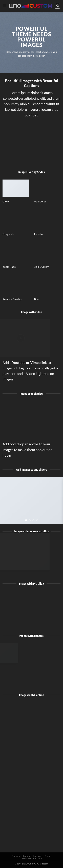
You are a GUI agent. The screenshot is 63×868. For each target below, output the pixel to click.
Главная (16, 856)
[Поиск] (57, 6)
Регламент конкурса (32, 858)
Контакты (38, 856)
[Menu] (5, 6)
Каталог (27, 856)
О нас (47, 856)
